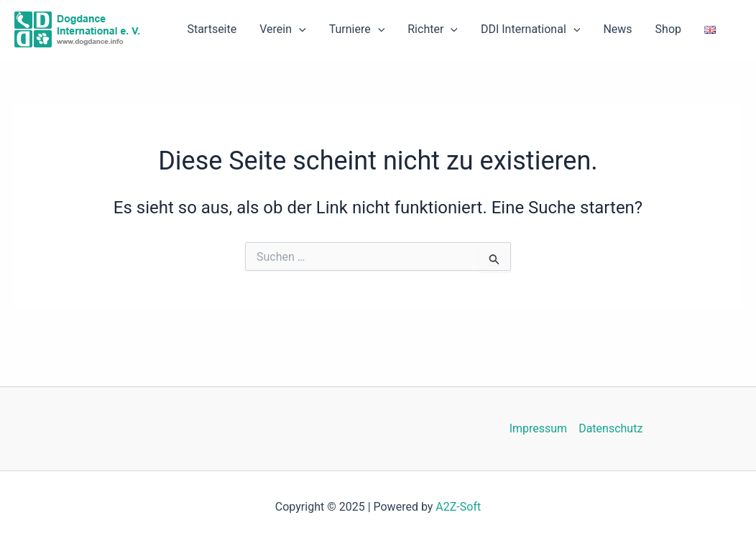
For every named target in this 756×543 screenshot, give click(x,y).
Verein (282, 29)
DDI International (530, 29)
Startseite (212, 29)
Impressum (539, 428)
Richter (433, 29)
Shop (668, 29)
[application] (299, 29)
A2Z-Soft (458, 507)
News (617, 29)
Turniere (357, 29)
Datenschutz (610, 428)
